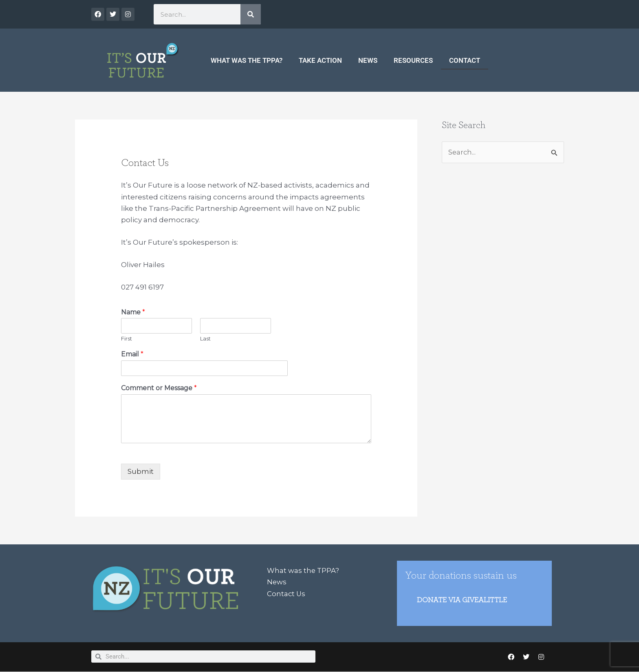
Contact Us (286, 593)
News (368, 60)
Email (132, 354)
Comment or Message (159, 388)
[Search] (251, 14)
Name (133, 312)
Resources (413, 60)
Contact (465, 60)
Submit (141, 471)
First (127, 338)
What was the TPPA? (247, 60)
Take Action (320, 60)
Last (205, 338)
